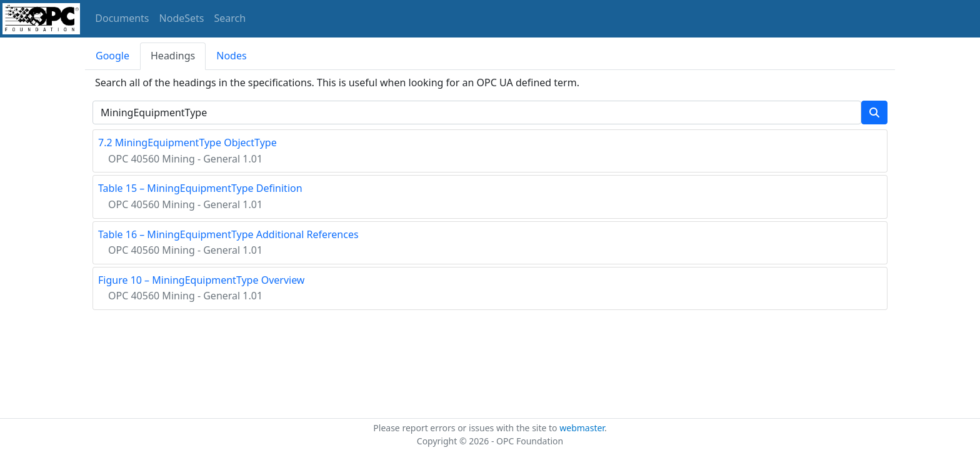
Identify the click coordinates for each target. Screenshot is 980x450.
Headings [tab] (173, 56)
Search (230, 18)
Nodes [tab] (231, 56)
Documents (122, 18)
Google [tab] (112, 56)
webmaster (582, 428)
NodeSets (182, 18)
